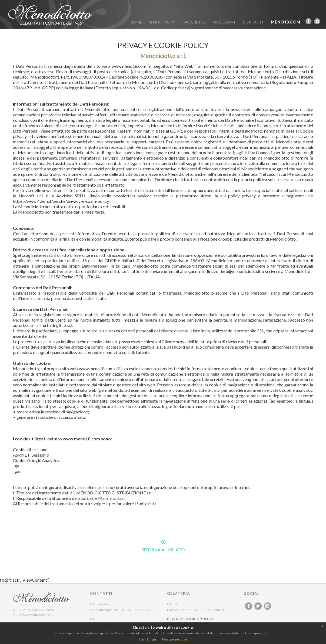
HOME (136, 22)
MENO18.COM (286, 22)
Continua (148, 639)
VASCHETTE (195, 22)
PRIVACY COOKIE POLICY (190, 619)
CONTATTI (253, 22)
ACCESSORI (224, 22)
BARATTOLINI (163, 22)
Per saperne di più (174, 639)
